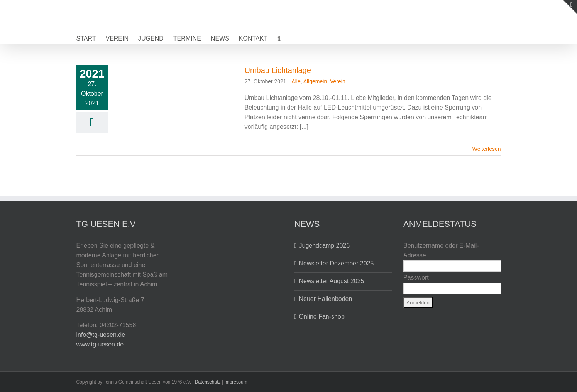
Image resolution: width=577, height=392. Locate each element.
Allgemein (315, 81)
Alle (296, 81)
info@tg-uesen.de (101, 335)
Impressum (236, 382)
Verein (338, 81)
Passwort (416, 278)
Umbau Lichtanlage (278, 70)
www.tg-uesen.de (100, 344)
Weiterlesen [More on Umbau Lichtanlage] (487, 149)
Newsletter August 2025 (332, 281)
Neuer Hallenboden (326, 299)
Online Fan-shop (322, 317)
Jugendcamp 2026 (325, 246)
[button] (279, 39)
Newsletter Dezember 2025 (337, 263)
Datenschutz (208, 382)
